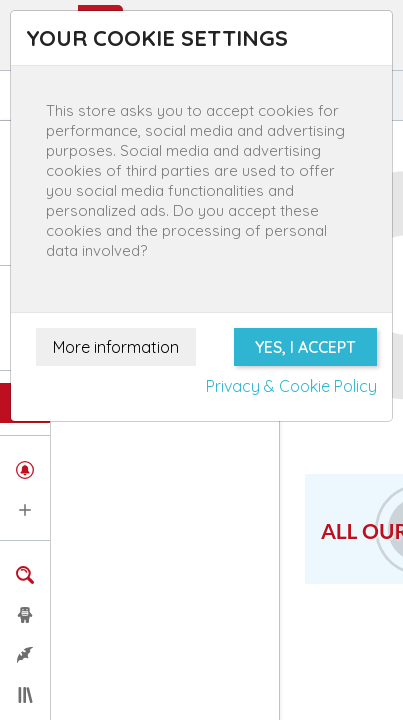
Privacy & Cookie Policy (291, 386)
